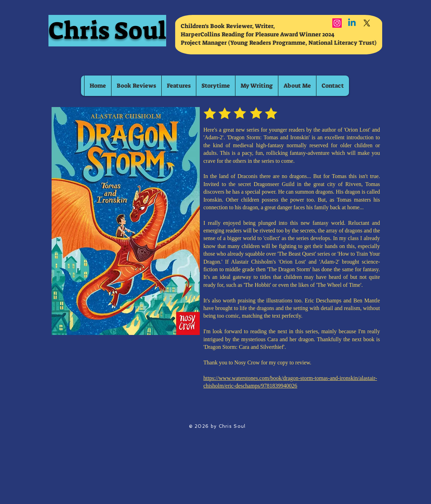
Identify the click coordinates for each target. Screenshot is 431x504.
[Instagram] (337, 23)
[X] (367, 23)
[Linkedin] (352, 23)
